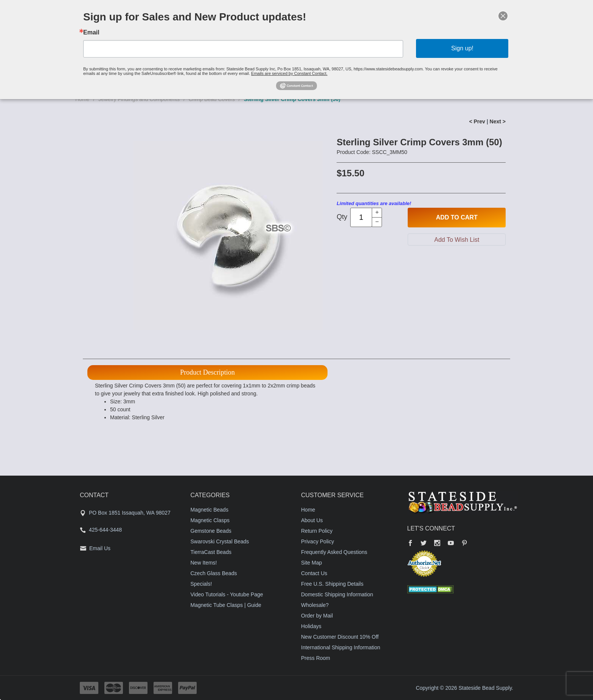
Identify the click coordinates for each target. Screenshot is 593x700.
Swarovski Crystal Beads (220, 541)
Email (91, 33)
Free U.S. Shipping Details (332, 584)
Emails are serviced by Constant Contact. (289, 73)
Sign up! (462, 48)
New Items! (204, 563)
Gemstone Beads (211, 531)
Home (308, 510)
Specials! (201, 584)
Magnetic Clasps (210, 520)
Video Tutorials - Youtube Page (227, 594)
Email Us (100, 548)
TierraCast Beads (211, 552)
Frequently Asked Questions (334, 552)
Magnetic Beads (210, 510)
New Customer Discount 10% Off (340, 637)
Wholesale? (315, 605)
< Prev (477, 121)
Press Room (316, 658)
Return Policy (317, 531)
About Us (312, 520)
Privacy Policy (317, 541)
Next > (498, 121)
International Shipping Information (341, 647)
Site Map (311, 563)
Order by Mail (317, 616)
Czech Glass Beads (214, 573)
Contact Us (314, 573)
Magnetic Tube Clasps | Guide (226, 605)
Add (457, 218)
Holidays (311, 626)
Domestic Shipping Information (337, 594)
